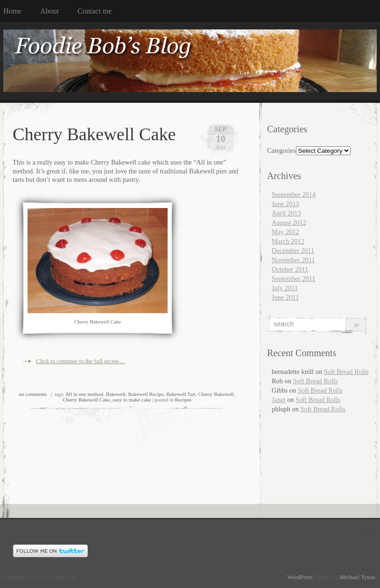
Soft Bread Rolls (346, 372)
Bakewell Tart (181, 394)
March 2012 (288, 241)
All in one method (84, 394)
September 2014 (294, 194)
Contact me (95, 11)
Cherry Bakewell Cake (94, 134)
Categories (281, 151)
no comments (33, 394)
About (49, 11)
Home (12, 11)
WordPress (300, 577)
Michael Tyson (358, 577)
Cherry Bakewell (216, 394)
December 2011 (293, 251)
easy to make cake (132, 400)
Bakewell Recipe (146, 394)
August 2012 (289, 222)
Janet (279, 400)
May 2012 (285, 232)
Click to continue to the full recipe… (81, 361)
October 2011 (290, 269)
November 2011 (293, 260)
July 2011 (285, 288)
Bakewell (116, 394)
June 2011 (285, 297)
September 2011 (293, 279)
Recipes (183, 400)
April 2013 (286, 213)
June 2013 (285, 204)
